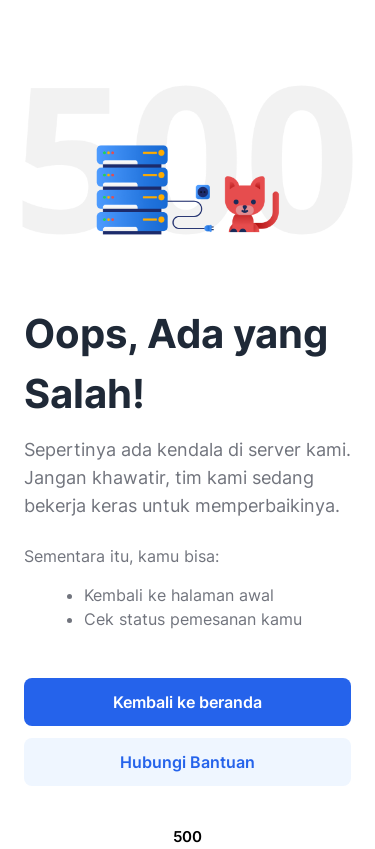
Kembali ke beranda (187, 702)
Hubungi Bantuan (187, 762)
